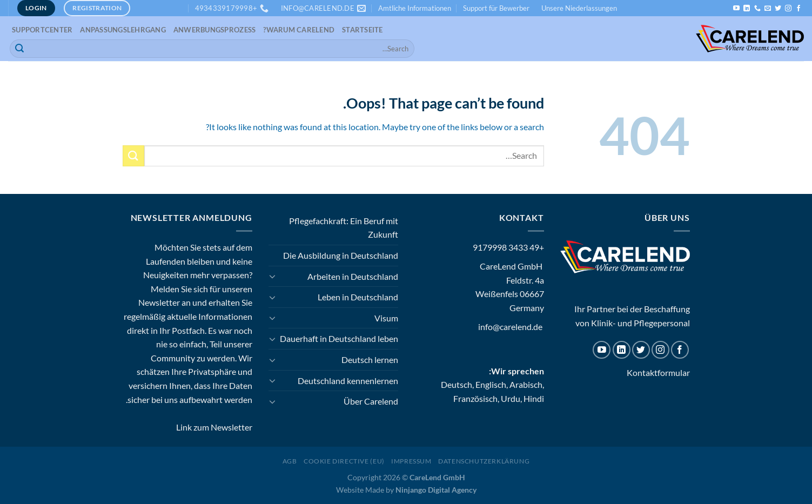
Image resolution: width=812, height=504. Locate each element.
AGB (290, 461)
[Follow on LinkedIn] (747, 9)
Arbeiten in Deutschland (353, 276)
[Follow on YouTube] (736, 9)
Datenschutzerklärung (484, 461)
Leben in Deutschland (358, 297)
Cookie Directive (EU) (344, 461)
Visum (386, 318)
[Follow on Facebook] (798, 9)
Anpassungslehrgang (123, 30)
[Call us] (757, 9)
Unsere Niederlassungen (579, 8)
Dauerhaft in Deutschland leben (339, 338)
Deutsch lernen (370, 359)
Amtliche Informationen (415, 8)
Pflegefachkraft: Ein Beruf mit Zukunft (344, 228)
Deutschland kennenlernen (348, 381)
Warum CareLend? (299, 30)
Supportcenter (42, 30)
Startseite (363, 30)
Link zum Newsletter (214, 427)
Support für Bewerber (496, 8)
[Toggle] (273, 276)
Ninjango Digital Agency (436, 490)
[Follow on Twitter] (778, 9)
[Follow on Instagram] (788, 9)
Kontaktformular (658, 372)
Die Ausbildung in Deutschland (341, 255)
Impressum (411, 461)
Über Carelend (371, 401)
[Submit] (19, 49)
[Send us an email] (768, 9)
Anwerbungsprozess (214, 30)
